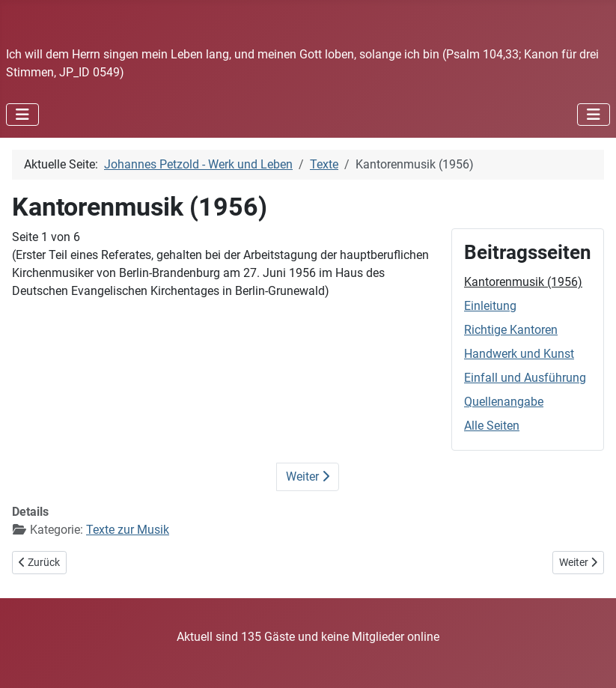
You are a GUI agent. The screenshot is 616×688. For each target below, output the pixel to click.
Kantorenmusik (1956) (523, 282)
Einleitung (490, 306)
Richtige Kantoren (511, 330)
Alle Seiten (492, 426)
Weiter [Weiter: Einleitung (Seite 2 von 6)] (308, 477)
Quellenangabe (504, 402)
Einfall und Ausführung (525, 378)
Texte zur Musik (128, 530)
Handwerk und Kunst (519, 354)
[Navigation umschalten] (22, 115)
